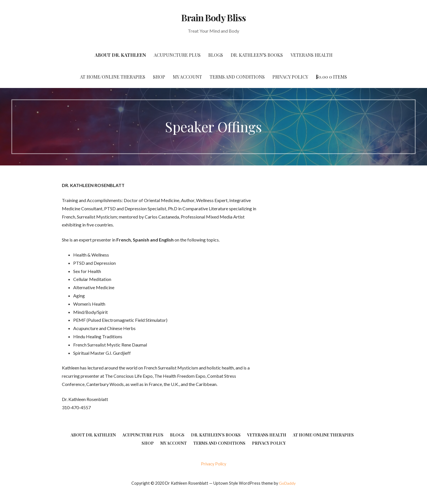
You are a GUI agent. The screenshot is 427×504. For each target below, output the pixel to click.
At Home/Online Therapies (113, 77)
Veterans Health (312, 55)
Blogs (216, 55)
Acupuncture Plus (177, 55)
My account (187, 77)
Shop (159, 77)
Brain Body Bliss (213, 17)
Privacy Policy (290, 77)
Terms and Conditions (237, 77)
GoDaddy (287, 483)
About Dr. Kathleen (120, 55)
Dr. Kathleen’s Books (257, 55)
